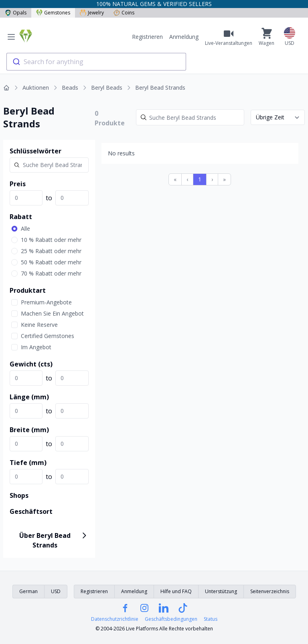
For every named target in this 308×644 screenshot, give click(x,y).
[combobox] (96, 62)
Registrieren (147, 37)
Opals (16, 13)
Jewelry (92, 13)
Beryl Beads (107, 88)
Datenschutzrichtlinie (115, 619)
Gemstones (53, 13)
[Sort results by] (278, 117)
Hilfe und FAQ (176, 591)
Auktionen (36, 88)
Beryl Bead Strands (160, 88)
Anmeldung (184, 37)
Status (211, 619)
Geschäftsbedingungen (171, 619)
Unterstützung (221, 591)
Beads (70, 88)
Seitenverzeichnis (270, 591)
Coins (124, 13)
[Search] (190, 117)
